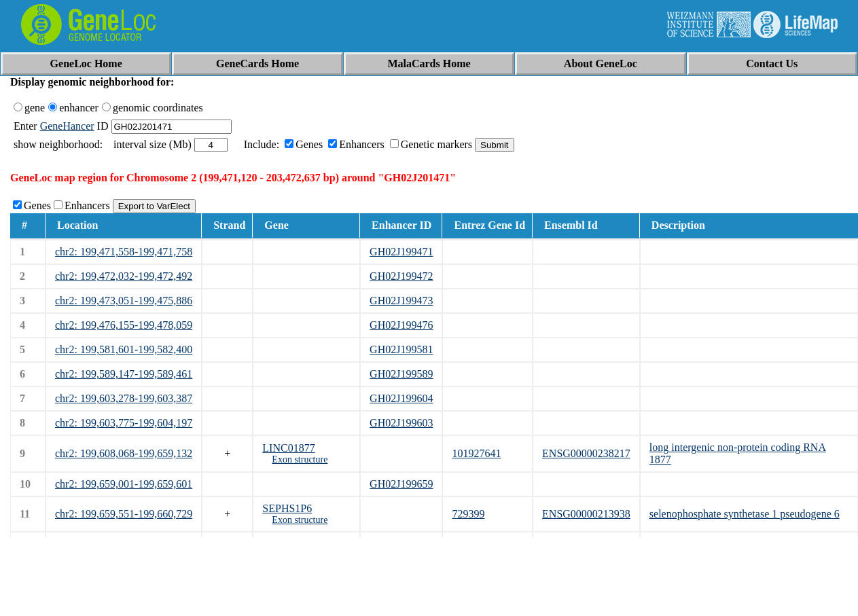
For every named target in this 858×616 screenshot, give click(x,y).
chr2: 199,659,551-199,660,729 (124, 514)
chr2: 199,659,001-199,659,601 (124, 484)
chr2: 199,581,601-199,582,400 (124, 349)
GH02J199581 (401, 349)
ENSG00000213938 (586, 514)
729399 (468, 514)
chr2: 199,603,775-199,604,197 (124, 423)
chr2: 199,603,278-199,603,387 (124, 398)
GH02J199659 (401, 484)
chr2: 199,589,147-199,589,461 (124, 374)
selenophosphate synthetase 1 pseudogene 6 (745, 514)
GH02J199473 (401, 301)
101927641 (476, 453)
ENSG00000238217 (586, 453)
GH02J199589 (401, 374)
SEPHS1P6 (287, 508)
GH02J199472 (401, 276)
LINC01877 (288, 448)
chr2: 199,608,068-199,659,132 (124, 453)
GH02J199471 (401, 252)
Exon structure (300, 459)
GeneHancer (67, 126)
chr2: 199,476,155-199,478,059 (124, 325)
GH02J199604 (401, 398)
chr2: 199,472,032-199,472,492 (124, 276)
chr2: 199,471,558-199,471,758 (124, 252)
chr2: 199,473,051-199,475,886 (124, 301)
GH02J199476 (401, 325)
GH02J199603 (401, 423)
